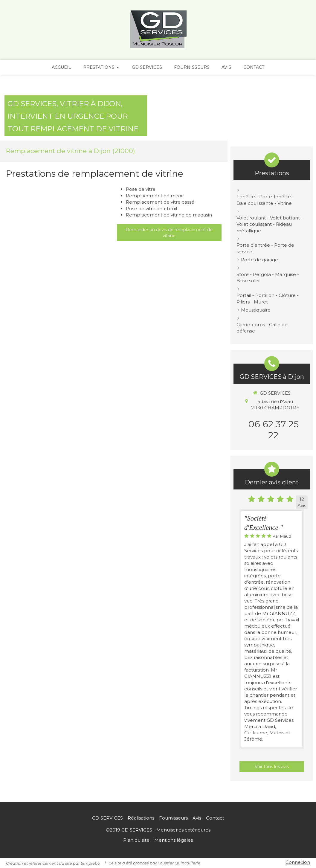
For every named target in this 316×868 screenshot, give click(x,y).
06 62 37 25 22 (273, 430)
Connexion (298, 862)
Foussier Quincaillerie (179, 863)
